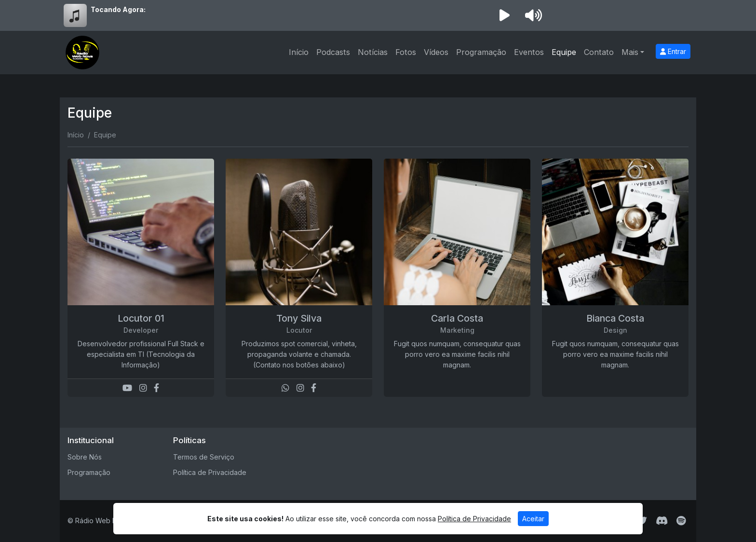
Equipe (564, 52)
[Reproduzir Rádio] (504, 15)
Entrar (673, 51)
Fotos (406, 52)
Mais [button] (630, 52)
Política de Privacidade (210, 472)
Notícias (373, 52)
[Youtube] (127, 388)
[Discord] (662, 521)
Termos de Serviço (204, 457)
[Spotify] (681, 521)
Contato (599, 52)
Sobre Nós (85, 457)
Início (299, 52)
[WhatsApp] (285, 388)
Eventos (529, 52)
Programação (481, 52)
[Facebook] (156, 388)
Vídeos (436, 52)
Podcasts (333, 52)
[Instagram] (143, 388)
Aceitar (533, 519)
